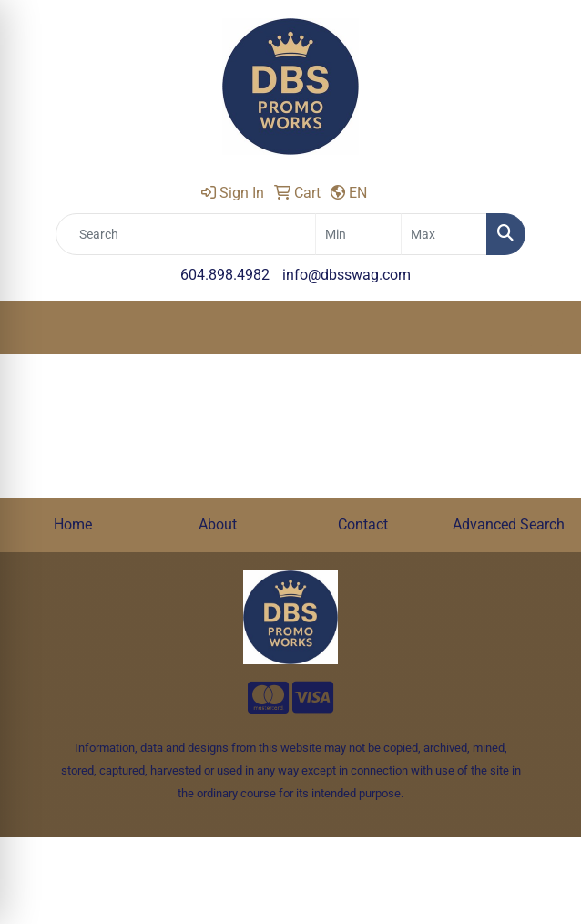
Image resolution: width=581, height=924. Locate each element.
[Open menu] (545, 328)
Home (73, 524)
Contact (363, 524)
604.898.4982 (225, 275)
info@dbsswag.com (347, 275)
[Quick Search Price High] (444, 234)
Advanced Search (509, 524)
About (218, 524)
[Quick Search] (186, 234)
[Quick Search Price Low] (358, 234)
